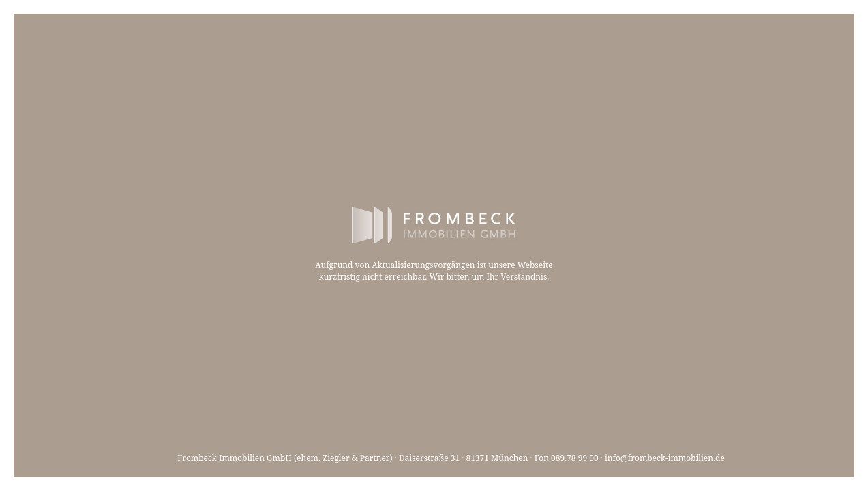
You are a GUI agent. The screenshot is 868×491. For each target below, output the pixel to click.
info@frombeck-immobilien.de (665, 458)
